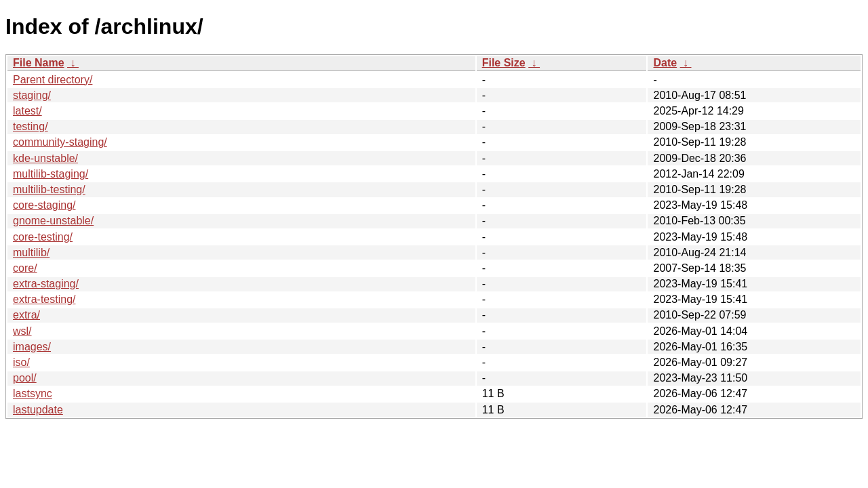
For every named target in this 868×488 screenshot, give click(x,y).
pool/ (25, 378)
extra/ (26, 315)
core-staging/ (44, 205)
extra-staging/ (46, 284)
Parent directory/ (53, 80)
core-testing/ (43, 237)
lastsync (33, 393)
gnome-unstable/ (53, 221)
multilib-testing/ (49, 189)
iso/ (21, 362)
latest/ (27, 111)
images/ (32, 347)
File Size (504, 63)
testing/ (31, 126)
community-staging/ (60, 142)
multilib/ (31, 252)
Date (665, 63)
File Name (39, 63)
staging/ (32, 95)
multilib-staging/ (51, 174)
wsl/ (22, 331)
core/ (25, 268)
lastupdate (38, 410)
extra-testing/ (44, 299)
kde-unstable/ (45, 158)
